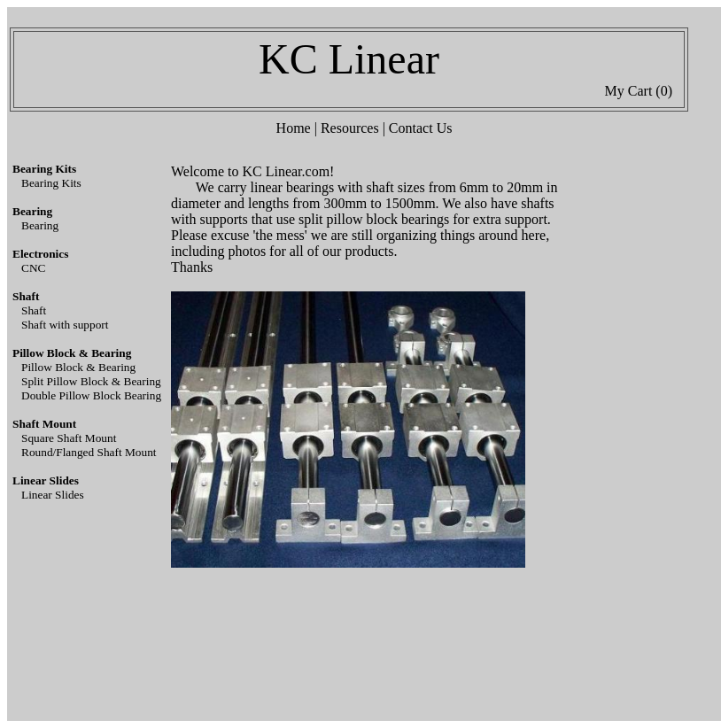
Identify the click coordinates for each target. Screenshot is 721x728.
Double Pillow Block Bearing (91, 395)
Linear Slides (53, 495)
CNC (33, 268)
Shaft (34, 310)
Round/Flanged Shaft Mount (89, 452)
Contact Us (421, 128)
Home (294, 128)
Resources (350, 128)
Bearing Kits (51, 183)
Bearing (40, 225)
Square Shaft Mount (69, 438)
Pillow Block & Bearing (78, 367)
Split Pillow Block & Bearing (91, 381)
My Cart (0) (639, 91)
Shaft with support (65, 325)
